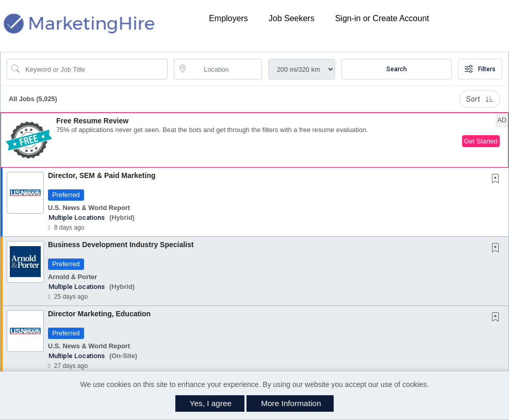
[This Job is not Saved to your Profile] (498, 180)
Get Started (481, 141)
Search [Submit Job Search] (397, 69)
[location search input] (225, 69)
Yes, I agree (211, 403)
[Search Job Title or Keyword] (94, 69)
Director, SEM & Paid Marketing (102, 175)
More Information (291, 403)
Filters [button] (480, 69)
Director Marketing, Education (99, 314)
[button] (254, 140)
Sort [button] (480, 99)
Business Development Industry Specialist (121, 245)
